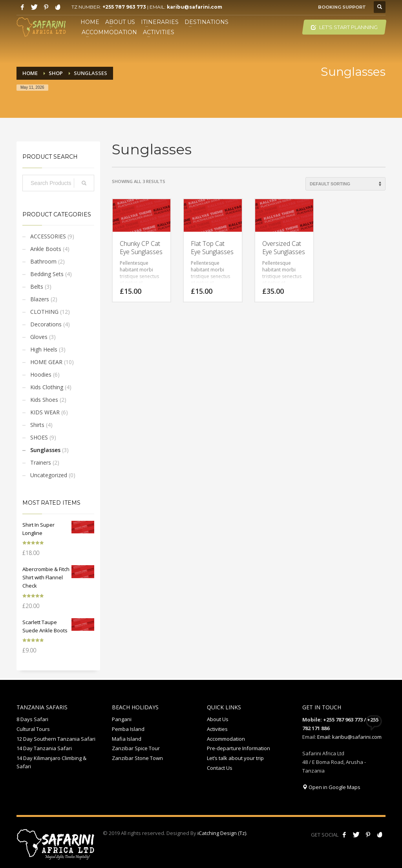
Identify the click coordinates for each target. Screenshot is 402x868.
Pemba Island (128, 729)
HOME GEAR (46, 362)
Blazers (40, 299)
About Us (218, 719)
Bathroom (43, 261)
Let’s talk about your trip (235, 758)
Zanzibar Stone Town (137, 758)
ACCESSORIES (48, 236)
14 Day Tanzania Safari (44, 748)
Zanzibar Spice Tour (136, 748)
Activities (217, 729)
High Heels (44, 349)
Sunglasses (45, 450)
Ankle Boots (46, 249)
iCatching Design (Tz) (222, 833)
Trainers (41, 462)
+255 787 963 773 (124, 7)
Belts (37, 287)
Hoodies (41, 374)
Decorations (46, 324)
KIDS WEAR (45, 412)
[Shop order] (345, 184)
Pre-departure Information (238, 748)
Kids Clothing (47, 387)
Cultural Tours (33, 729)
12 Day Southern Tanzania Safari (56, 739)
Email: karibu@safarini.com (349, 737)
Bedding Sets (47, 274)
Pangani (122, 719)
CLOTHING (44, 312)
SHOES (39, 437)
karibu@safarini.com (195, 7)
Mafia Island (127, 739)
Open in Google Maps (331, 787)
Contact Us (220, 768)
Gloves (39, 337)
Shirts (37, 425)
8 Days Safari (32, 719)
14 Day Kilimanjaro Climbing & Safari (51, 762)
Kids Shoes (44, 400)
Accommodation (226, 739)
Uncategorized (49, 475)
